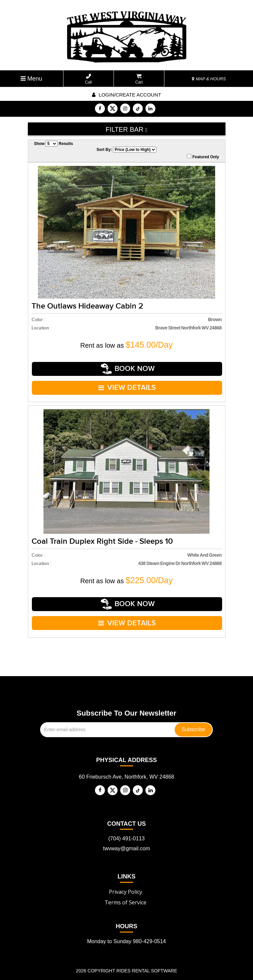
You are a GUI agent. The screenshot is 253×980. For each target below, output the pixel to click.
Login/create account (126, 95)
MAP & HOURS (209, 79)
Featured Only (203, 157)
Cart (139, 79)
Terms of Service (126, 887)
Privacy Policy (126, 876)
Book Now (128, 367)
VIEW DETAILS (127, 382)
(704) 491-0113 (126, 824)
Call (88, 79)
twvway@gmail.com (126, 834)
